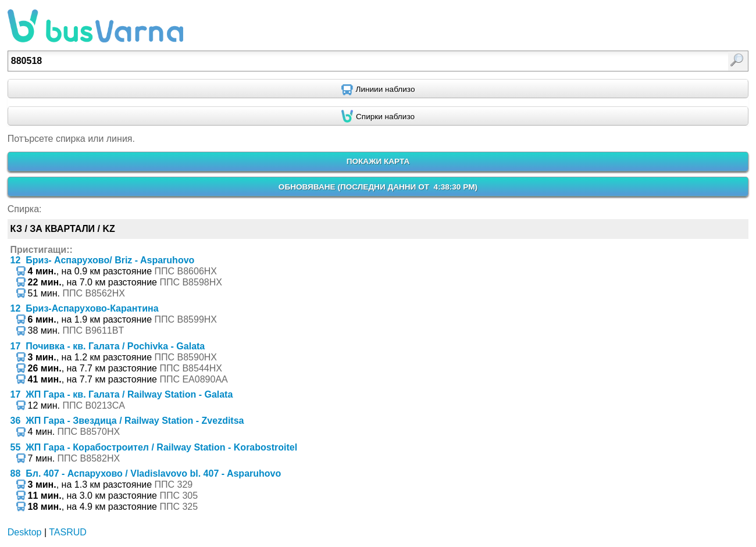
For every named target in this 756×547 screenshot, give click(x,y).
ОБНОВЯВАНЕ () (378, 187)
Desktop (25, 532)
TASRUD (68, 532)
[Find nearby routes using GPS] (378, 89)
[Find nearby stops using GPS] (378, 116)
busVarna (95, 26)
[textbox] (324, 61)
